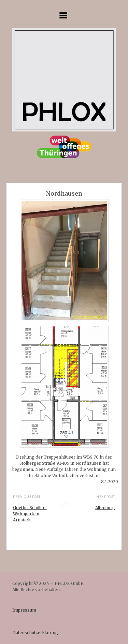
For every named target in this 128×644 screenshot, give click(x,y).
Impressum (24, 610)
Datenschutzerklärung (35, 633)
